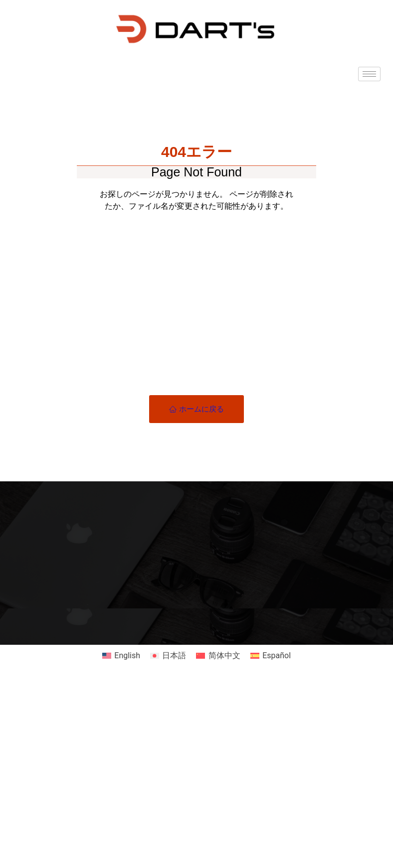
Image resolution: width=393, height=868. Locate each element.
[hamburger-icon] (369, 74)
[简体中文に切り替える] (218, 656)
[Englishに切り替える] (121, 656)
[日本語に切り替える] (168, 656)
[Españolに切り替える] (271, 656)
